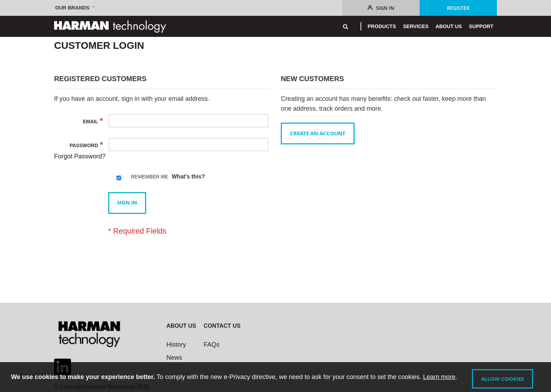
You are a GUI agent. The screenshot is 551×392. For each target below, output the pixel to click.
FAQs (212, 345)
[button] (76, 8)
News (174, 358)
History (176, 345)
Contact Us (222, 326)
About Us (181, 326)
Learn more (436, 377)
